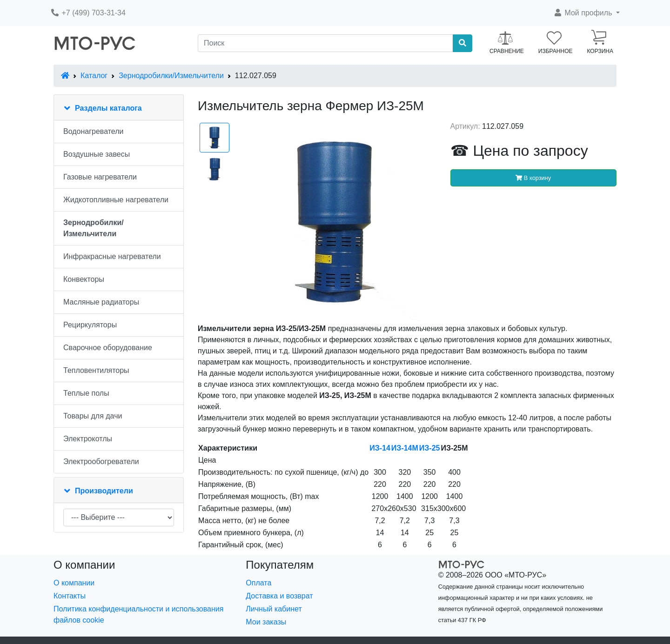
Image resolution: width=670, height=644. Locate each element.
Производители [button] (104, 491)
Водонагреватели (93, 131)
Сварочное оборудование (108, 348)
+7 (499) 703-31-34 (88, 13)
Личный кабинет (274, 609)
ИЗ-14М (405, 448)
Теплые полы (86, 393)
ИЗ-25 (430, 448)
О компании (74, 583)
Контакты (70, 596)
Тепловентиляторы (96, 370)
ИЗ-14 (380, 448)
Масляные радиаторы (101, 302)
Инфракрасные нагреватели (112, 256)
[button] (586, 13)
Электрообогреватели (101, 461)
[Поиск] (325, 43)
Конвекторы (84, 279)
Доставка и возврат (279, 596)
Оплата (258, 583)
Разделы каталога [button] (108, 108)
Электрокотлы (88, 439)
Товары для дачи (93, 416)
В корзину (533, 178)
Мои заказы (266, 622)
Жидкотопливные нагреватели (116, 200)
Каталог (94, 76)
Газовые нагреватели (100, 177)
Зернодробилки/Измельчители (171, 76)
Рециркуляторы (90, 325)
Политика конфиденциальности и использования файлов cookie (138, 614)
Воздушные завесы (97, 154)
